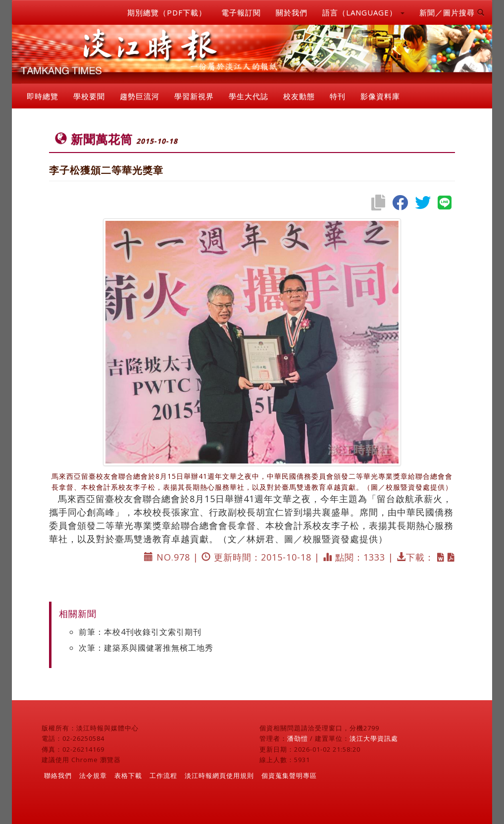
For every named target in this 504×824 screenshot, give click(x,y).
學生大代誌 (249, 96)
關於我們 (292, 12)
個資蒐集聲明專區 (289, 775)
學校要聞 (89, 96)
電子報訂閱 (241, 12)
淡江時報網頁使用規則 (219, 775)
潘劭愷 (298, 738)
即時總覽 (43, 96)
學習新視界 (194, 96)
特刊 (338, 96)
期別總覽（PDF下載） (167, 12)
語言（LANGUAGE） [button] (363, 12)
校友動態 (299, 96)
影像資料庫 (380, 96)
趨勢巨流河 (140, 96)
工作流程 (163, 775)
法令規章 (93, 775)
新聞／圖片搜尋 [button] (452, 12)
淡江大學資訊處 (374, 738)
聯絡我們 (58, 775)
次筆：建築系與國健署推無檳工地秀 (146, 648)
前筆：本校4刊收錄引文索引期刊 (140, 632)
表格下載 (128, 775)
